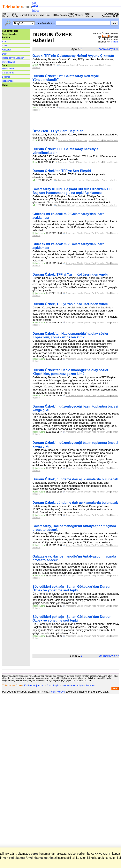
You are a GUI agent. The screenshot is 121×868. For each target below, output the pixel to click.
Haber (5, 85)
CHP (4, 46)
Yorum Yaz (83, 65)
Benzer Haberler (111, 140)
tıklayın (114, 42)
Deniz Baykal (8, 62)
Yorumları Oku (97, 65)
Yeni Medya (58, 692)
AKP (4, 41)
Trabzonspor (8, 81)
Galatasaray (8, 73)
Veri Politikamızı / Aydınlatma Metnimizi (30, 858)
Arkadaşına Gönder (68, 65)
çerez (35, 854)
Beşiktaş (6, 77)
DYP (4, 54)
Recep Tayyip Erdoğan (13, 58)
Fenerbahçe (8, 69)
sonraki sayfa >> (109, 49)
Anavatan (7, 50)
